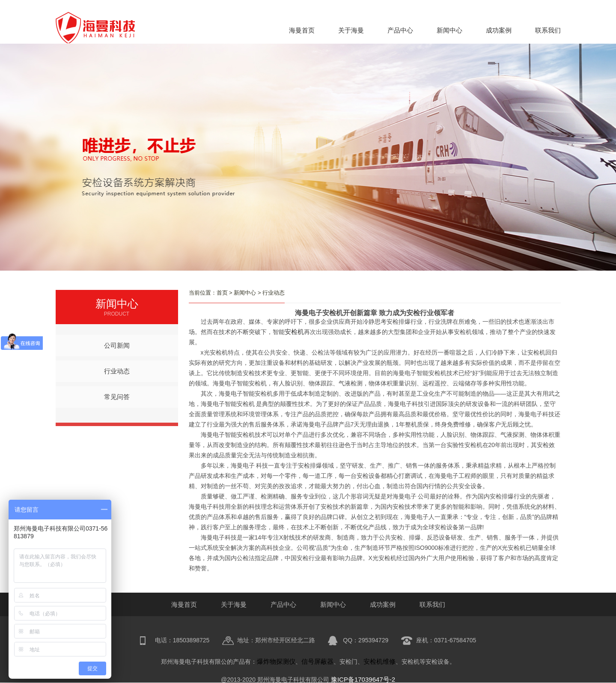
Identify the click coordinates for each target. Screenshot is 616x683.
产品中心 (400, 30)
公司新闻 (117, 345)
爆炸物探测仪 (276, 661)
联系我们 (548, 30)
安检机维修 (379, 661)
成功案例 (499, 30)
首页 (222, 293)
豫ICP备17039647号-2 (363, 679)
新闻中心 (449, 30)
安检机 (294, 332)
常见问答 (117, 397)
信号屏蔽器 (317, 661)
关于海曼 (351, 30)
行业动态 (117, 371)
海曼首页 (302, 30)
